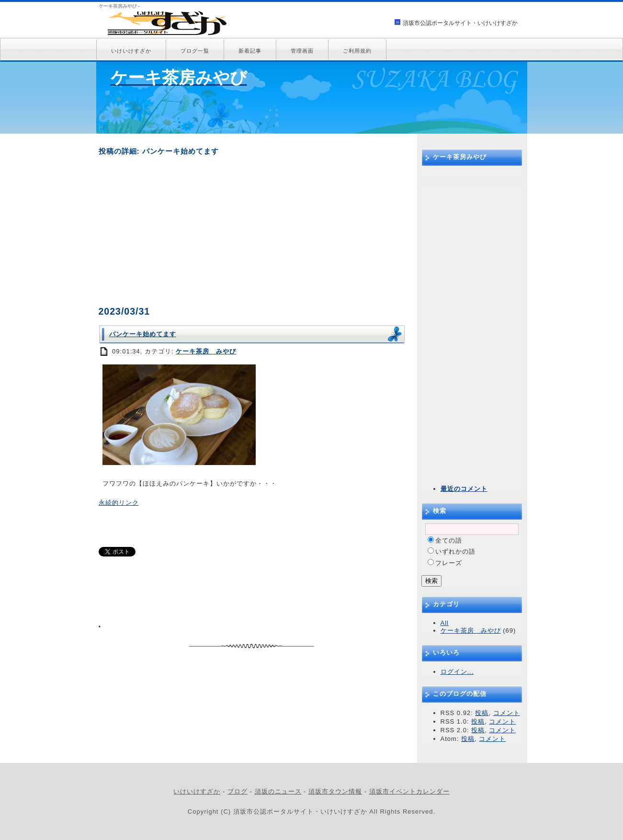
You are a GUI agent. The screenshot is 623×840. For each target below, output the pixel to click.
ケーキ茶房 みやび (206, 351)
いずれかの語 (455, 551)
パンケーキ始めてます (143, 334)
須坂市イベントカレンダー (409, 791)
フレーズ (449, 563)
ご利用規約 (357, 51)
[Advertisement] (252, 231)
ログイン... (457, 672)
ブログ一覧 (195, 51)
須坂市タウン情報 (335, 791)
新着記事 (250, 51)
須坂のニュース (278, 791)
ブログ (238, 791)
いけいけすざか (131, 51)
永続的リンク (119, 503)
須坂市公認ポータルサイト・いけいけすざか (460, 23)
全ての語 (449, 540)
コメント (507, 713)
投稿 (482, 713)
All (445, 623)
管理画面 (302, 51)
